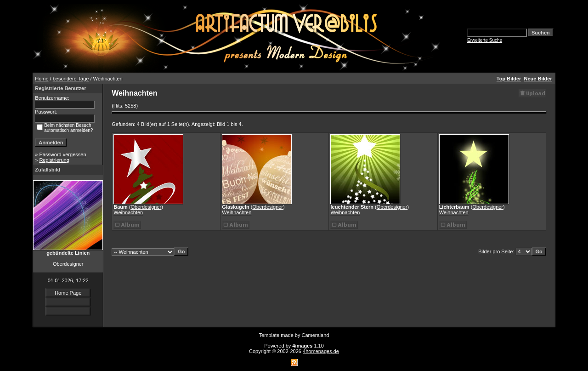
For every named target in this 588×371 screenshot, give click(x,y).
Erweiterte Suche (485, 40)
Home (42, 79)
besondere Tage (71, 79)
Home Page (68, 293)
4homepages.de (321, 351)
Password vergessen (62, 154)
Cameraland (316, 335)
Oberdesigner (146, 207)
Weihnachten (128, 212)
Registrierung (54, 160)
